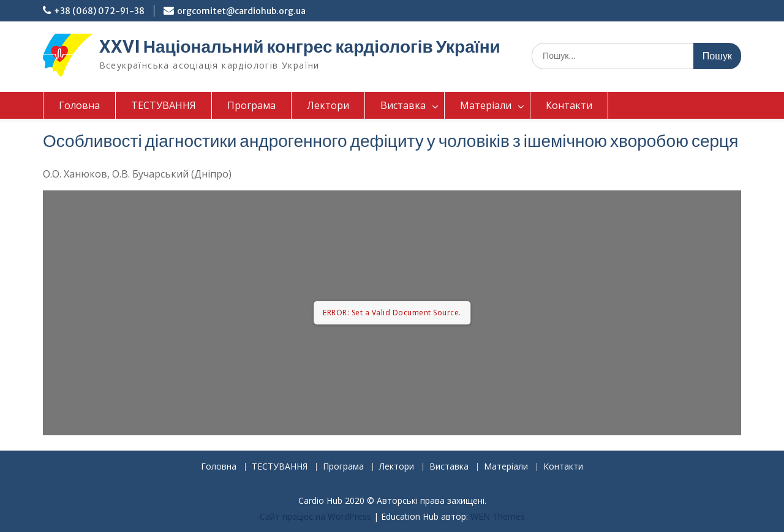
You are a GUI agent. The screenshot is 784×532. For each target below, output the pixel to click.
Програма (251, 105)
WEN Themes (498, 516)
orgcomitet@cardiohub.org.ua (241, 11)
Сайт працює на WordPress (315, 516)
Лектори (328, 105)
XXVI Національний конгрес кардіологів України (300, 47)
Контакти (569, 105)
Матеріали (486, 105)
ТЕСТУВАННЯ (164, 105)
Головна (79, 105)
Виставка (403, 105)
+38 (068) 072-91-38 (99, 11)
